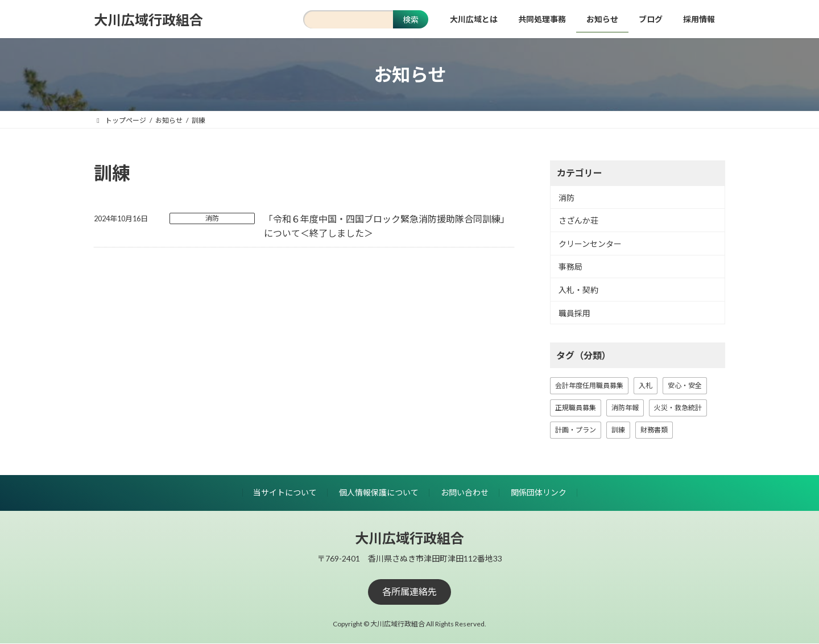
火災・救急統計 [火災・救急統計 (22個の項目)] (678, 408)
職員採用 (574, 313)
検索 (411, 20)
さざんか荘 (578, 220)
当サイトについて (285, 492)
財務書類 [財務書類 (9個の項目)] (654, 430)
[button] (409, 592)
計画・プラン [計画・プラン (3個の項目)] (576, 430)
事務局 (570, 267)
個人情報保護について (379, 492)
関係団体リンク (539, 492)
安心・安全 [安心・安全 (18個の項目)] (685, 385)
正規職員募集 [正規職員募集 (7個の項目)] (576, 408)
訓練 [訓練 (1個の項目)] (618, 430)
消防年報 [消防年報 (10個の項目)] (625, 408)
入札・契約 (578, 290)
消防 (212, 218)
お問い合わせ (465, 492)
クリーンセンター (590, 244)
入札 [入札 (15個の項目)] (646, 385)
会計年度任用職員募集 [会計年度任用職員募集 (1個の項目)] (589, 385)
